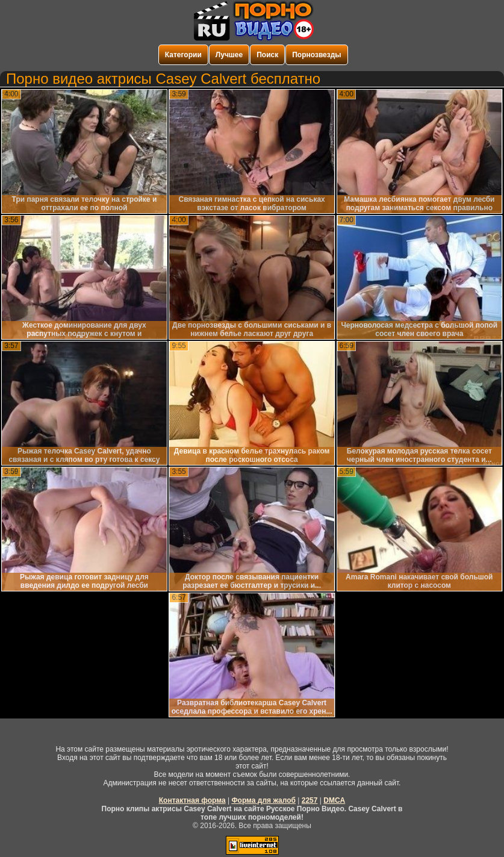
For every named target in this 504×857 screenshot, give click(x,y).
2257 (310, 800)
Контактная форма (192, 800)
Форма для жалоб (263, 800)
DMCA (334, 800)
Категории (183, 55)
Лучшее (229, 55)
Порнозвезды (316, 55)
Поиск (267, 55)
